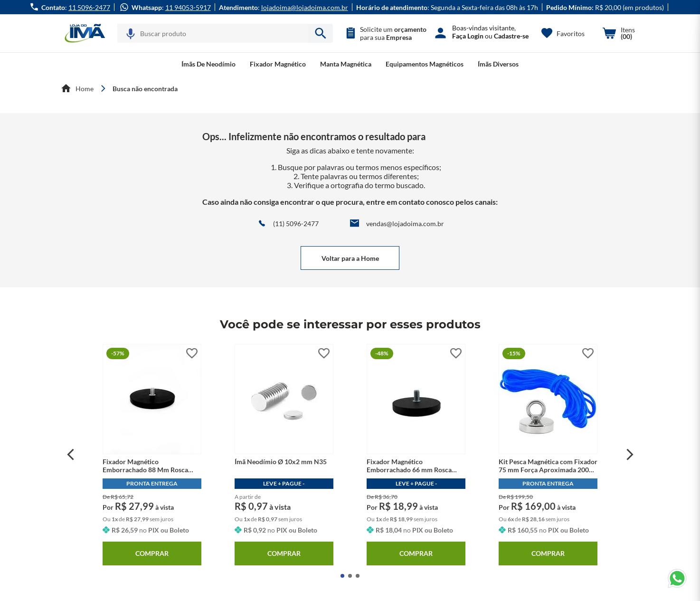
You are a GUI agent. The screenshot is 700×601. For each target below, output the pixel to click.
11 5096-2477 (89, 7)
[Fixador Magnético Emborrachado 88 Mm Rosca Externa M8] (152, 455)
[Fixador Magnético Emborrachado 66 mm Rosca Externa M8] (416, 455)
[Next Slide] (630, 455)
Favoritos (571, 33)
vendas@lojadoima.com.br (405, 224)
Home (85, 89)
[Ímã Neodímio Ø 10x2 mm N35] (284, 455)
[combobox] (225, 33)
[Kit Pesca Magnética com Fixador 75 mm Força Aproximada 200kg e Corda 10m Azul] (548, 455)
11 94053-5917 (188, 7)
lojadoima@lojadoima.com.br (305, 7)
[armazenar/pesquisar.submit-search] (321, 33)
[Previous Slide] (71, 455)
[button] (131, 34)
